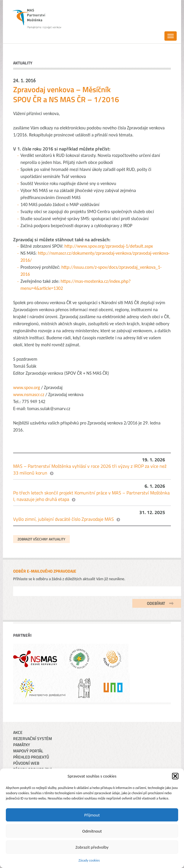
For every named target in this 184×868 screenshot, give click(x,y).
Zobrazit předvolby (92, 847)
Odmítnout (92, 831)
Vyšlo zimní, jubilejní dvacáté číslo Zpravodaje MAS (64, 519)
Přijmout (92, 815)
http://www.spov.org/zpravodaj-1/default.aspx (109, 246)
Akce (18, 732)
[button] (175, 776)
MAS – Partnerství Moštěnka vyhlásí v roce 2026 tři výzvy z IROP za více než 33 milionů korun (90, 469)
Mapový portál (28, 751)
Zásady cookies (89, 860)
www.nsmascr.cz (29, 394)
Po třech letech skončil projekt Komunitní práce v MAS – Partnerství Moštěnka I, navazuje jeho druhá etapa (91, 496)
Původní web (26, 763)
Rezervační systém (33, 738)
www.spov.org (27, 387)
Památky (22, 745)
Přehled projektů (31, 757)
